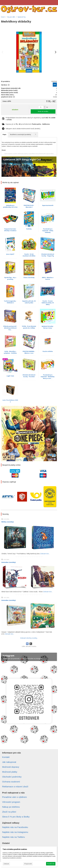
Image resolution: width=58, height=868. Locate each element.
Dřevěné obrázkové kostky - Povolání (29, 376)
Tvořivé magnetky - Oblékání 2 (10, 302)
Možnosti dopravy (11, 767)
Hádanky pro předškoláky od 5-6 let (10, 206)
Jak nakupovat (9, 762)
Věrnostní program (11, 802)
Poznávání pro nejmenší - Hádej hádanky (48, 231)
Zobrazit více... (45, 554)
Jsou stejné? (10, 254)
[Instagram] (29, 699)
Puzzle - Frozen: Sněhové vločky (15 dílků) (48, 303)
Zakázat (6, 864)
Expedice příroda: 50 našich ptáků (29, 302)
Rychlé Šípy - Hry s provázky (10, 278)
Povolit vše (51, 864)
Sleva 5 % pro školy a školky (16, 817)
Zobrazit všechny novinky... (29, 638)
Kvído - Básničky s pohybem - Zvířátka (10, 352)
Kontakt (6, 757)
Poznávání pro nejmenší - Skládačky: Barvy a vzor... (48, 377)
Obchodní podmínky (12, 777)
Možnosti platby (10, 772)
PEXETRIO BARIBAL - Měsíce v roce (29, 352)
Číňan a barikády (29, 278)
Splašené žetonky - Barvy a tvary (48, 327)
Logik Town (10, 376)
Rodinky (29, 229)
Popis (4, 135)
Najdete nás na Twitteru (13, 837)
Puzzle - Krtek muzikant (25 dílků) (29, 255)
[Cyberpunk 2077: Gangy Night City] (29, 167)
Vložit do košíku (43, 111)
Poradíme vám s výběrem (14, 797)
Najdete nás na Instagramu (15, 832)
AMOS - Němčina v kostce (48, 278)
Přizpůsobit (28, 864)
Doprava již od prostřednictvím (28, 124)
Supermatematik (48, 205)
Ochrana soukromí (11, 782)
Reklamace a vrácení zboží (15, 787)
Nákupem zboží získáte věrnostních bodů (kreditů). (23, 129)
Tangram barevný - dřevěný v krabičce (10, 230)
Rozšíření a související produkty (21, 135)
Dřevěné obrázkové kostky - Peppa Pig (48, 255)
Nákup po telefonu (11, 807)
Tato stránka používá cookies (15, 849)
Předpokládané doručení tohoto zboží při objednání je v (30, 119)
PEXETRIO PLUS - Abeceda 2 (29, 206)
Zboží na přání (9, 812)
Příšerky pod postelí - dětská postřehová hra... (10, 328)
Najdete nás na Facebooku (15, 827)
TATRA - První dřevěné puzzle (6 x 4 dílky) (29, 327)
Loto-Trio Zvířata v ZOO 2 (10, 401)
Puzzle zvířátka (48, 351)
